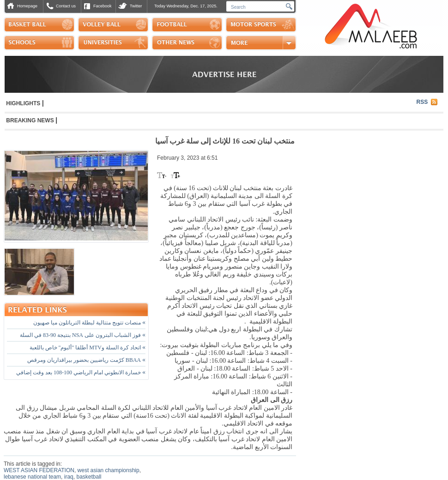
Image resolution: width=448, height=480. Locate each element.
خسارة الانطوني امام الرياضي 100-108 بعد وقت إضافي (81, 372)
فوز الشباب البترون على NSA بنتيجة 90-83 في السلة (83, 335)
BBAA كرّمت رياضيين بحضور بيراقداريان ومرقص (86, 360)
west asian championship (109, 470)
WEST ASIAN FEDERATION (39, 470)
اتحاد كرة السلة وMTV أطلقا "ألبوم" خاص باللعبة (88, 348)
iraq (69, 477)
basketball (89, 477)
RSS (422, 102)
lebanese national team (32, 477)
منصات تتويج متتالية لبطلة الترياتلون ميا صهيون (89, 323)
